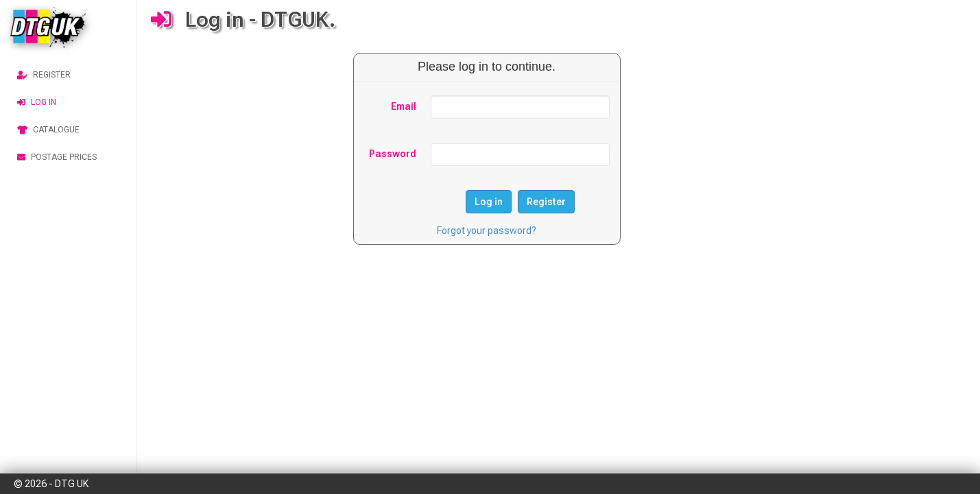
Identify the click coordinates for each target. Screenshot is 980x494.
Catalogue (48, 130)
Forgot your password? (487, 231)
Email (404, 106)
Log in (37, 102)
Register (44, 75)
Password (393, 154)
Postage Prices (57, 157)
